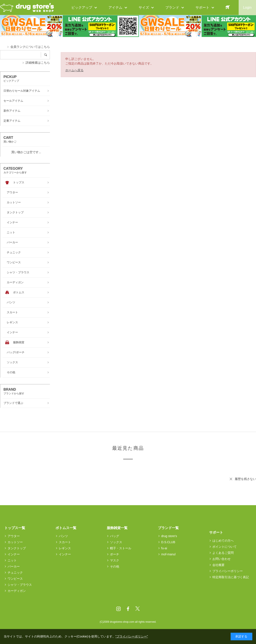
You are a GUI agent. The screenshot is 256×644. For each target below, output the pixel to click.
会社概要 (218, 565)
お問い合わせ (222, 559)
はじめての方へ (223, 541)
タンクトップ (17, 548)
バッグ (115, 536)
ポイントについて (225, 547)
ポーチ (115, 554)
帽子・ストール (121, 548)
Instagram (118, 609)
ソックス (116, 542)
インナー (14, 554)
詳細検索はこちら (38, 63)
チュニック (15, 573)
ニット (12, 560)
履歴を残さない (245, 479)
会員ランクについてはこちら (30, 47)
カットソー (15, 542)
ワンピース (15, 579)
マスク (115, 560)
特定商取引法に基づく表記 (231, 577)
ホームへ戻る (74, 70)
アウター (14, 536)
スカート (65, 542)
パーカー (14, 566)
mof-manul (168, 554)
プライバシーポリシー (228, 571)
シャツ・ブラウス (20, 585)
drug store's (169, 536)
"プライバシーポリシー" (132, 636)
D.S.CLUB (168, 542)
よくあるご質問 (223, 553)
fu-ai (164, 548)
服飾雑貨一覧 (117, 528)
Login (247, 7)
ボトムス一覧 (66, 528)
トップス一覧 (15, 528)
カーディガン (17, 591)
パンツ (63, 536)
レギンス (65, 548)
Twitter (138, 609)
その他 (115, 566)
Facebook (128, 609)
